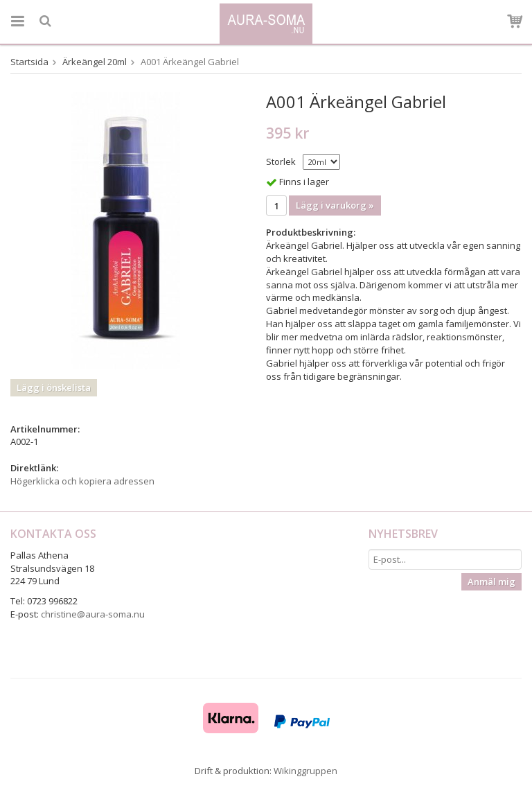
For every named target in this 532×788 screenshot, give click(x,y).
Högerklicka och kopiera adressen (82, 481)
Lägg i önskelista (54, 387)
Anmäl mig (491, 581)
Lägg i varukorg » (335, 205)
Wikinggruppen (305, 771)
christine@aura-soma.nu (93, 614)
